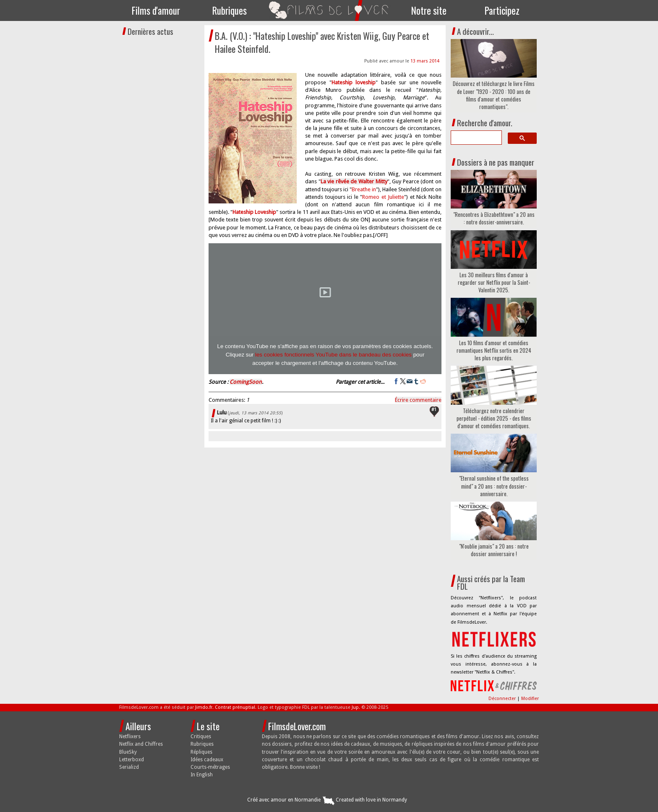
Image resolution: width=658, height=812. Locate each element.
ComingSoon (246, 382)
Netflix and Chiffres (141, 744)
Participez (502, 10)
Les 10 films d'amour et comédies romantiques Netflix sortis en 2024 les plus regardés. (494, 350)
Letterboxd (132, 760)
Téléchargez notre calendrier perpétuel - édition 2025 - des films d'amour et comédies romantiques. (494, 418)
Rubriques (230, 10)
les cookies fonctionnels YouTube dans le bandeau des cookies (333, 355)
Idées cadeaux (207, 760)
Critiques (201, 737)
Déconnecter (503, 699)
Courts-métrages (210, 767)
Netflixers (130, 737)
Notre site (429, 10)
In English (202, 775)
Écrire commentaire (418, 400)
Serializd (129, 767)
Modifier (530, 699)
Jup (355, 707)
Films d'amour (156, 10)
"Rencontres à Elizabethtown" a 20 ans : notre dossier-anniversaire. (494, 218)
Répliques (201, 752)
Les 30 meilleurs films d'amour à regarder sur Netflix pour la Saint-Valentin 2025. (494, 282)
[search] (475, 138)
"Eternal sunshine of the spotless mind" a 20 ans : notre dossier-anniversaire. (494, 486)
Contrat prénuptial (235, 707)
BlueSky (128, 752)
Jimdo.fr (204, 707)
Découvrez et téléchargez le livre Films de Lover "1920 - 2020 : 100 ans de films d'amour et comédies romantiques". (494, 95)
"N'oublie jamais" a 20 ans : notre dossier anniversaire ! (494, 550)
